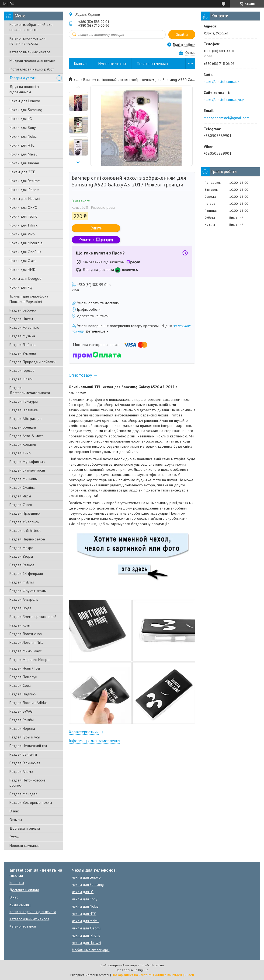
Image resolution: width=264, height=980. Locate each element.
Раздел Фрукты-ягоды (28, 591)
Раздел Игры (20, 496)
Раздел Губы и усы (25, 737)
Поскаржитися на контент (131, 975)
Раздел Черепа (22, 728)
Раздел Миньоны (23, 479)
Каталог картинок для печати (33, 912)
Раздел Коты (20, 625)
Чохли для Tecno (23, 216)
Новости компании (25, 845)
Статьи (14, 837)
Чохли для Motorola (26, 243)
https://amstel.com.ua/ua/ (224, 100)
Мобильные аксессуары (91, 950)
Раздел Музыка (22, 336)
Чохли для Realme (25, 181)
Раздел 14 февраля (26, 574)
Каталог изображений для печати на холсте (31, 27)
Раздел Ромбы (22, 720)
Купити (96, 228)
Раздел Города (22, 370)
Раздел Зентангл (23, 754)
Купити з (96, 240)
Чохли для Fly (21, 287)
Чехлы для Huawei (25, 199)
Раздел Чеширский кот (28, 746)
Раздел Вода (20, 608)
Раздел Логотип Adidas (28, 703)
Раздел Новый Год (25, 668)
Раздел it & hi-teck (25, 530)
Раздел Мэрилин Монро (29, 660)
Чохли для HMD (22, 270)
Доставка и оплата (25, 828)
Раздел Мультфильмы (27, 462)
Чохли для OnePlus (25, 252)
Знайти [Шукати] (182, 35)
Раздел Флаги (21, 379)
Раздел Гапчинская (25, 763)
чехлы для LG (83, 892)
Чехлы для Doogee (25, 278)
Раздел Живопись (24, 522)
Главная (81, 64)
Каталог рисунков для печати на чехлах (27, 41)
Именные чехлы (112, 64)
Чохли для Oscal (23, 261)
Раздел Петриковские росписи (27, 783)
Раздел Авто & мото (27, 436)
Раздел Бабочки (23, 310)
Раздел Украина (23, 353)
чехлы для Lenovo (86, 877)
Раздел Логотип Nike (27, 642)
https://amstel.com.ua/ (221, 82)
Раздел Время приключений (33, 617)
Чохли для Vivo (22, 234)
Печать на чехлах (153, 64)
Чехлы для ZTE (22, 172)
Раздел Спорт (21, 505)
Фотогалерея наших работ (32, 69)
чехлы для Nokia (85, 906)
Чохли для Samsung (26, 110)
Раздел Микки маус (25, 651)
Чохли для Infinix (23, 225)
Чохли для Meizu (23, 154)
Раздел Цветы (21, 319)
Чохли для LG (21, 119)
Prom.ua (158, 965)
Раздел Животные (24, 327)
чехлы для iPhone (86, 935)
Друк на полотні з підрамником (24, 89)
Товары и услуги (23, 78)
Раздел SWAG (21, 711)
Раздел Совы (20, 685)
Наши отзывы (20, 905)
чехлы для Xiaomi (86, 928)
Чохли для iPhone (24, 190)
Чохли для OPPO (23, 207)
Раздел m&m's (22, 582)
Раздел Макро (21, 548)
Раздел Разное (22, 565)
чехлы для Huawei (86, 943)
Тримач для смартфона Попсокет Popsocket (29, 299)
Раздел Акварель (24, 599)
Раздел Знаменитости (27, 470)
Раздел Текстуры (24, 401)
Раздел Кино (20, 453)
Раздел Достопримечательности (30, 390)
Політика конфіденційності (173, 975)
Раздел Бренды (23, 427)
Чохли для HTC (22, 145)
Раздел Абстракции (25, 419)
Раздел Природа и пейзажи (32, 362)
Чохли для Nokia (23, 136)
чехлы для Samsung (88, 885)
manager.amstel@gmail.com (227, 118)
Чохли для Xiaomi (24, 163)
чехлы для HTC (84, 914)
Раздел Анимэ (21, 772)
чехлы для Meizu (85, 921)
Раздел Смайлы (22, 487)
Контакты (17, 883)
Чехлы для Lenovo (25, 101)
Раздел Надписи (23, 694)
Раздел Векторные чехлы (31, 802)
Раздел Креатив (23, 444)
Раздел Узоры (21, 556)
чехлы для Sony (85, 899)
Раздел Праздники (25, 513)
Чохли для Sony (23, 128)
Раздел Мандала (23, 794)
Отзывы (16, 820)
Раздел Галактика (24, 410)
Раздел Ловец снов (26, 634)
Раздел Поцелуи (23, 677)
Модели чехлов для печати (32, 61)
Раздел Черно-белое (27, 539)
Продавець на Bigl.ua (132, 970)
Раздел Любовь (22, 345)
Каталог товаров (23, 926)
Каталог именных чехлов (30, 52)
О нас (14, 811)
